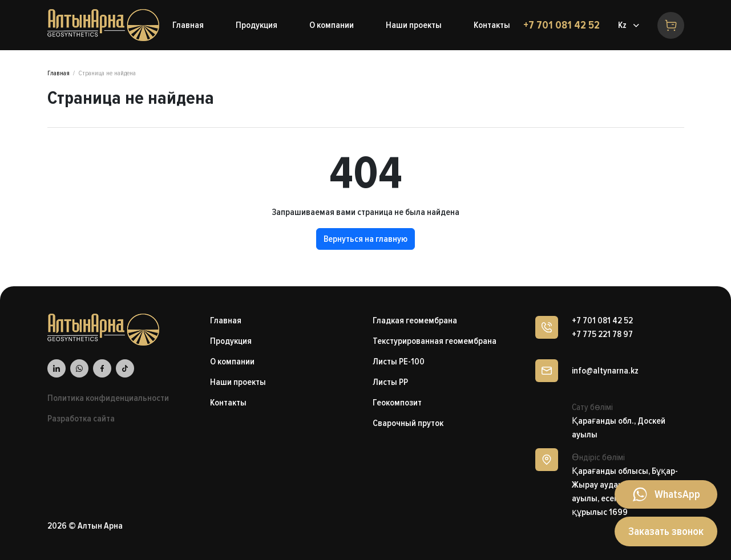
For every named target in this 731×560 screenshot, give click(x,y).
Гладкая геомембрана (415, 320)
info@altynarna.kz (605, 371)
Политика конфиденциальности (108, 398)
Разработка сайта (81, 419)
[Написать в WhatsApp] (666, 494)
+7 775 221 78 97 (602, 334)
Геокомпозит (397, 403)
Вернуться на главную (365, 239)
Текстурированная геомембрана (435, 341)
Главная (58, 73)
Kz (622, 25)
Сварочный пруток (408, 423)
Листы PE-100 (399, 362)
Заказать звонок (666, 531)
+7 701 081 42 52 (562, 25)
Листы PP (390, 382)
